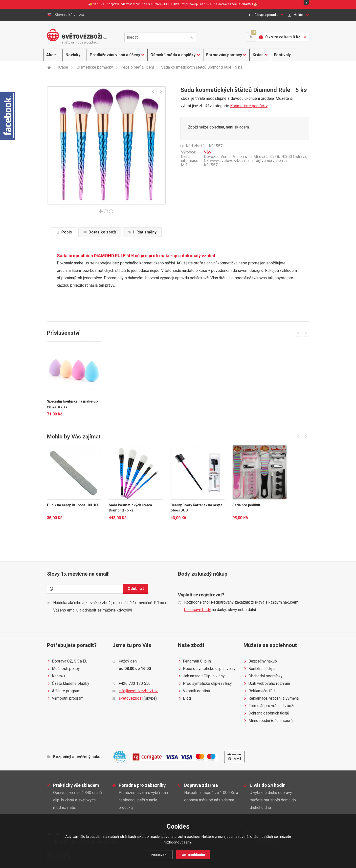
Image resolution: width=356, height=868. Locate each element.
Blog (184, 698)
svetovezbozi (131, 698)
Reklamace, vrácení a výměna (271, 698)
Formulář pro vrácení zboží (269, 706)
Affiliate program (64, 691)
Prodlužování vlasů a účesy (113, 55)
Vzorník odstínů (194, 691)
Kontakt (56, 676)
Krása (257, 55)
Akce (52, 55)
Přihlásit (297, 15)
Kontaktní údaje (259, 669)
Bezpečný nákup (260, 661)
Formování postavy (223, 55)
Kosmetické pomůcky (249, 106)
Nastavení (159, 855)
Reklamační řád (259, 691)
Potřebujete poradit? (256, 15)
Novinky (71, 55)
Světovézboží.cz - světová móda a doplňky (77, 37)
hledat (191, 37)
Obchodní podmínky (263, 676)
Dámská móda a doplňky (172, 55)
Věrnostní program (65, 698)
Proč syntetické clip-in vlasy (205, 684)
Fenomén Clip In (194, 661)
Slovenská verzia (66, 15)
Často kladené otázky (68, 684)
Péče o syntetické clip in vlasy (207, 669)
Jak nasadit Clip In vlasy (201, 676)
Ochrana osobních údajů (266, 713)
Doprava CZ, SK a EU (67, 661)
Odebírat (136, 589)
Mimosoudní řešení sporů (268, 721)
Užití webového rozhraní (267, 684)
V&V (208, 152)
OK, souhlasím (194, 855)
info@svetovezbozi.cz (138, 691)
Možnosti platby (63, 669)
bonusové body (198, 610)
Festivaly (280, 55)
